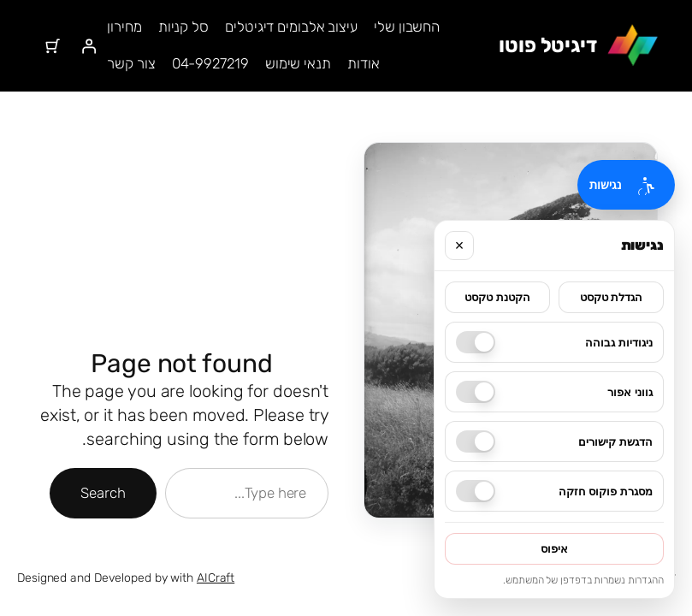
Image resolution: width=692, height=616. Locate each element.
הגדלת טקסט (612, 297)
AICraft (216, 578)
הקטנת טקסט (497, 297)
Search (103, 493)
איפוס (554, 549)
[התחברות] (89, 45)
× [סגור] (460, 246)
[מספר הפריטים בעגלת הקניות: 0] (52, 45)
